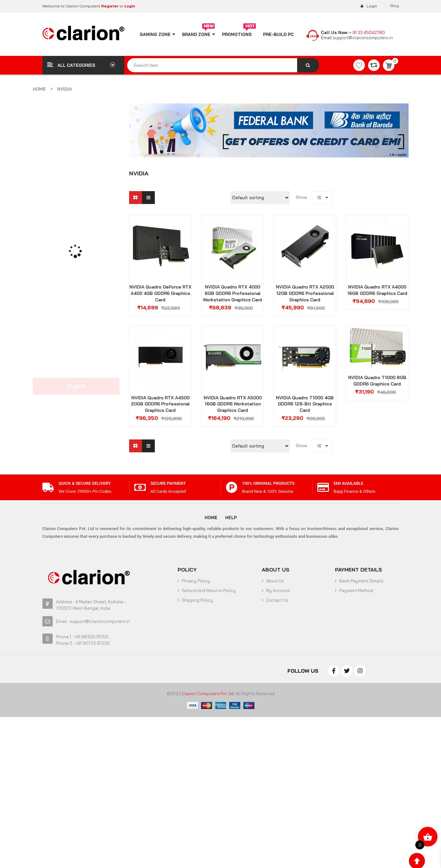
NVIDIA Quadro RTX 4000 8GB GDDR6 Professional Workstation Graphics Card (233, 293)
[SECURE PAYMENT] (140, 487)
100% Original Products (269, 483)
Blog (395, 6)
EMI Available (349, 483)
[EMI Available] (323, 487)
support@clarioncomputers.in (363, 38)
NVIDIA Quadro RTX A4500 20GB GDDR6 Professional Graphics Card (160, 404)
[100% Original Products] (232, 487)
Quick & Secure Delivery (85, 483)
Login (130, 6)
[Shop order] (260, 198)
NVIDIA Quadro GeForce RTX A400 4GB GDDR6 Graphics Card (160, 293)
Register (109, 6)
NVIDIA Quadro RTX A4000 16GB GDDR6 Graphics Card (377, 290)
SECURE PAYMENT (168, 483)
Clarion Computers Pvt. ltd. (208, 694)
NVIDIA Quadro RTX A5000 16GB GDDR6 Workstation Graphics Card (233, 404)
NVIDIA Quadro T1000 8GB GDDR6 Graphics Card (377, 381)
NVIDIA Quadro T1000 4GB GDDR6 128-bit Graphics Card (305, 404)
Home (39, 89)
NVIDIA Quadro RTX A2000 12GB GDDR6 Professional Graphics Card (305, 293)
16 (319, 198)
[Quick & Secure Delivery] (48, 487)
